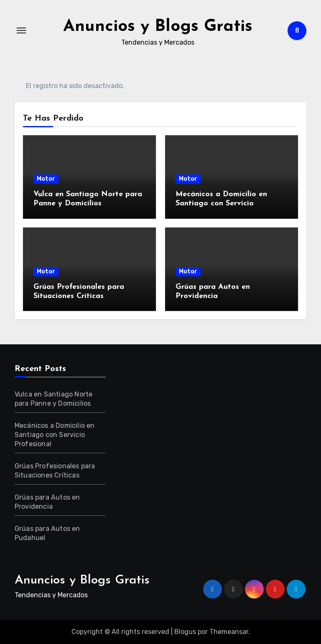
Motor (46, 179)
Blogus (185, 632)
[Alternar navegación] (21, 30)
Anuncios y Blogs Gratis (158, 27)
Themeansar (229, 632)
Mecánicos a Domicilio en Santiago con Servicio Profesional (221, 203)
